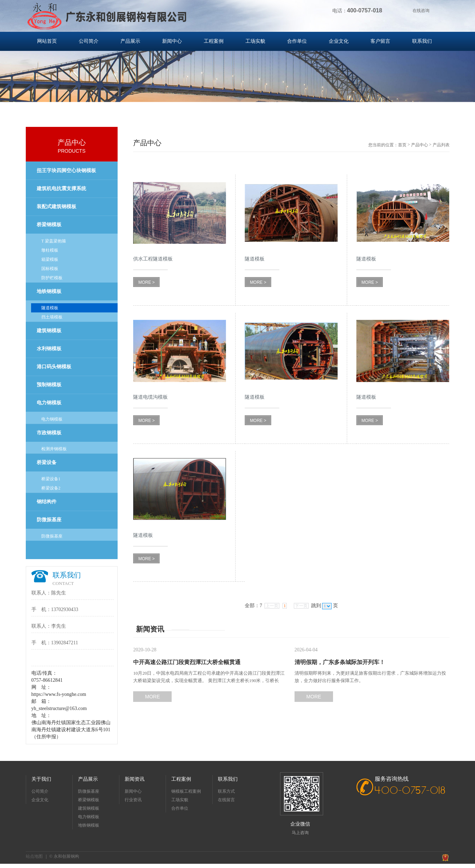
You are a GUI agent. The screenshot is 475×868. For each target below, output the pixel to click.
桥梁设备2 (51, 488)
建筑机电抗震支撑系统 (61, 189)
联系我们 (422, 41)
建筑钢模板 (49, 331)
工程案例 (214, 41)
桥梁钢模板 (49, 225)
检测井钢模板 (54, 449)
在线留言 (226, 800)
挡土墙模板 (52, 317)
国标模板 (50, 269)
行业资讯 (133, 800)
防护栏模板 (52, 278)
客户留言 (380, 41)
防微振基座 (49, 520)
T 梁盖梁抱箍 (54, 241)
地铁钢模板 (49, 291)
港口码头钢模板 (54, 367)
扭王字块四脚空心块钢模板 (66, 171)
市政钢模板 (49, 433)
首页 (402, 145)
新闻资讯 (135, 779)
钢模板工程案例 (186, 791)
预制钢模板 (49, 385)
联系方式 (226, 791)
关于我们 (41, 779)
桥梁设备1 (51, 479)
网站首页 (47, 41)
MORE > (147, 282)
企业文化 (339, 41)
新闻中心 (172, 41)
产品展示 (130, 41)
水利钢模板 (49, 349)
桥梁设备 (47, 462)
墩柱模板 (50, 250)
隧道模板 (50, 308)
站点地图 (34, 856)
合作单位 (297, 41)
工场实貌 (255, 41)
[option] (238, 81)
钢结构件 (47, 502)
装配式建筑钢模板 (57, 207)
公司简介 (89, 41)
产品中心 (420, 145)
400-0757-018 (410, 791)
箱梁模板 (50, 259)
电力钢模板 (49, 403)
